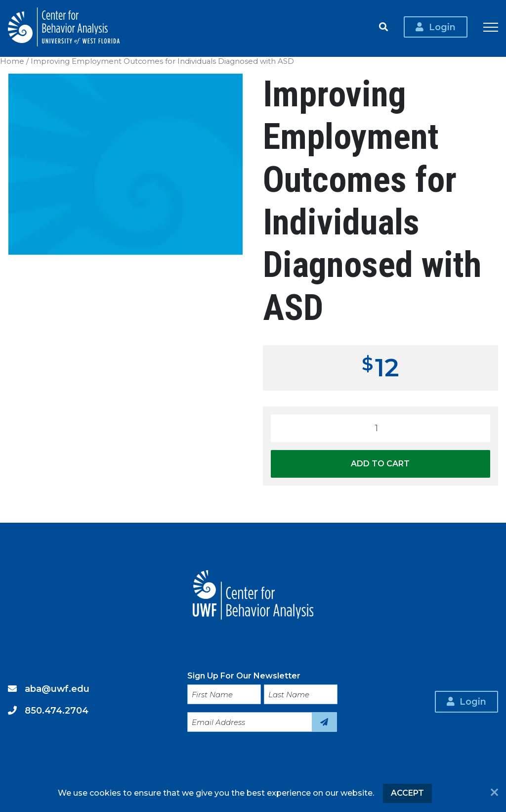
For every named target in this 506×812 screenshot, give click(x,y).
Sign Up (324, 717)
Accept (407, 793)
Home (12, 61)
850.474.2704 (57, 705)
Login (442, 28)
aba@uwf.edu (57, 683)
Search (383, 29)
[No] (494, 793)
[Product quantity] (380, 428)
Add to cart (380, 464)
